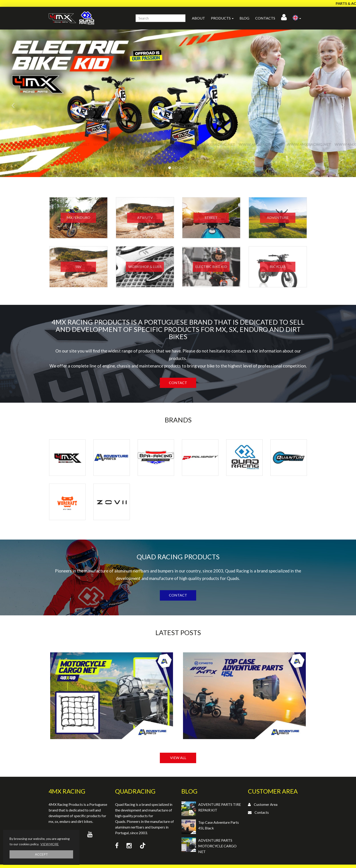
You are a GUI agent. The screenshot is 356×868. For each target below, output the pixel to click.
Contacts (265, 18)
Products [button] (222, 18)
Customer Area (266, 804)
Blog (244, 18)
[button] (297, 18)
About (198, 18)
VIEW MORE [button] (50, 844)
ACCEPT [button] (41, 854)
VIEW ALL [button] (178, 758)
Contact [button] (178, 383)
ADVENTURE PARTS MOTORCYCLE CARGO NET (217, 846)
